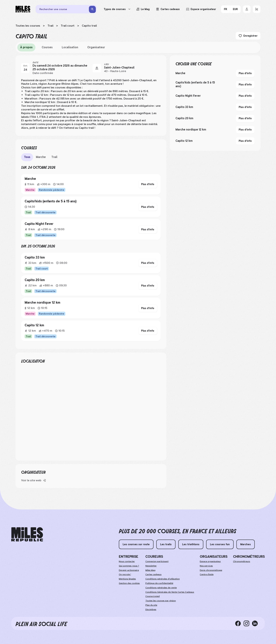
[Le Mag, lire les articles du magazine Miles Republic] (143, 9)
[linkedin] (256, 623)
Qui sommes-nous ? (129, 566)
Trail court (68, 26)
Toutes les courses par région (161, 601)
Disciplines (151, 609)
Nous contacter (127, 561)
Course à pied (153, 596)
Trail (50, 26)
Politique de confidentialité (159, 583)
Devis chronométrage (211, 570)
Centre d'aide (207, 574)
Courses (47, 47)
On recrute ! (125, 574)
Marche (41, 157)
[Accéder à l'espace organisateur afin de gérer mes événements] (201, 9)
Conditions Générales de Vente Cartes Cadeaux (170, 592)
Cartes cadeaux (153, 574)
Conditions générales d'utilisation (163, 579)
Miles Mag (150, 570)
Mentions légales (127, 579)
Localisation (70, 47)
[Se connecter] (247, 9)
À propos (26, 47)
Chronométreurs (242, 561)
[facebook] (239, 623)
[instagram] (248, 623)
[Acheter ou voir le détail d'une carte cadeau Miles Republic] (168, 9)
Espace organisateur (210, 561)
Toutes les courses (28, 26)
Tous (27, 157)
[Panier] (257, 9)
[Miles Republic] (23, 9)
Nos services (206, 566)
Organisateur (96, 47)
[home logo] (27, 534)
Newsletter (151, 566)
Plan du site (151, 605)
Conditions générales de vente (161, 588)
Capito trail (89, 26)
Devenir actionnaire (129, 570)
